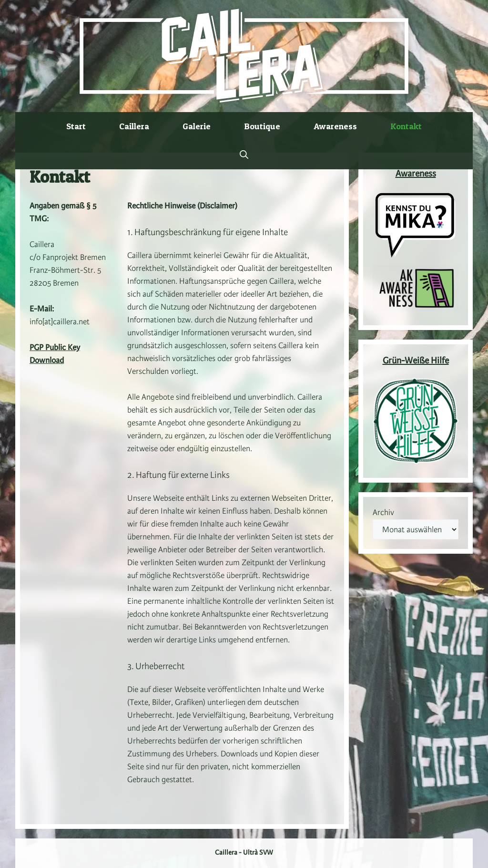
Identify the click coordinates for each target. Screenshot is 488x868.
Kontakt (406, 126)
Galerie (197, 126)
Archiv (383, 513)
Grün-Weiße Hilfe (416, 361)
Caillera (134, 126)
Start (76, 126)
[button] (244, 155)
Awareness (335, 126)
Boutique (262, 126)
